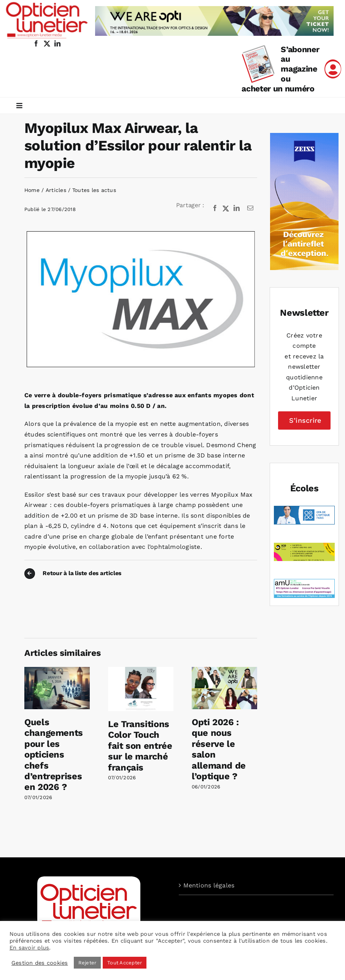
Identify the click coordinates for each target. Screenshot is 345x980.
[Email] (250, 208)
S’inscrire (305, 420)
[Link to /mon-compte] (333, 69)
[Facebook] (215, 208)
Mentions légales (209, 885)
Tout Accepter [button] (125, 963)
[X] (226, 208)
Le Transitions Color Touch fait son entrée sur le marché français (140, 746)
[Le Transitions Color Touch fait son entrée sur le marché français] (141, 671)
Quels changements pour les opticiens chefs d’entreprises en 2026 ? (54, 755)
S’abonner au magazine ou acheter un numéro (280, 69)
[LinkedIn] (237, 208)
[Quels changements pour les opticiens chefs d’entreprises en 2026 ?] (57, 671)
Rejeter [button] (87, 963)
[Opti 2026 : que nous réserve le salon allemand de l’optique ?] (224, 671)
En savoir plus (29, 948)
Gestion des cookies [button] (40, 963)
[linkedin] (57, 43)
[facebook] (36, 43)
